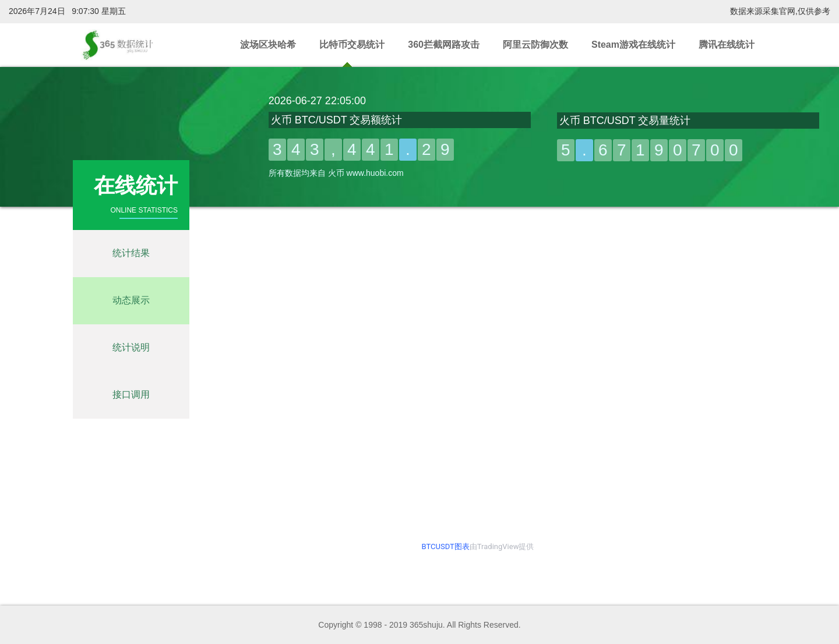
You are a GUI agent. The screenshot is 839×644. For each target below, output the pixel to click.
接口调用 (131, 394)
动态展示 (131, 300)
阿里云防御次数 (535, 45)
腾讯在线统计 (727, 45)
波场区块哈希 (268, 45)
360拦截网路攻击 (444, 45)
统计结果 (131, 253)
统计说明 (131, 347)
